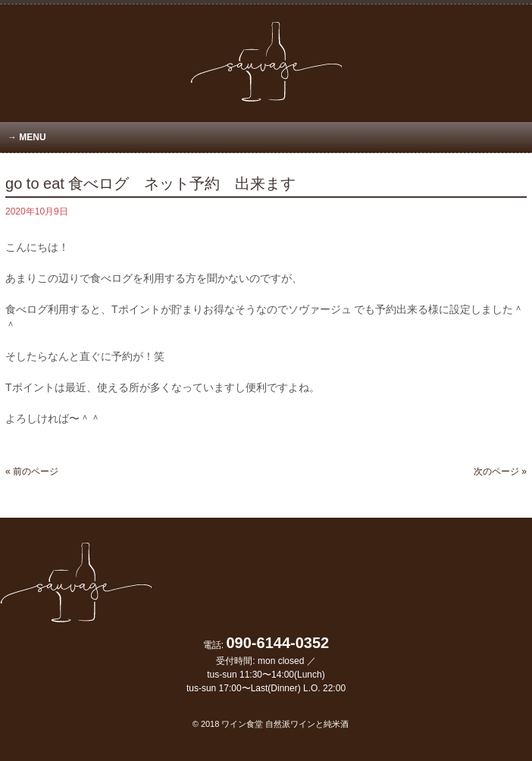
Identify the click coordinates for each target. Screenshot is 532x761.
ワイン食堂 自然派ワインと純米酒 (285, 724)
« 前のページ (32, 471)
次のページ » (500, 471)
